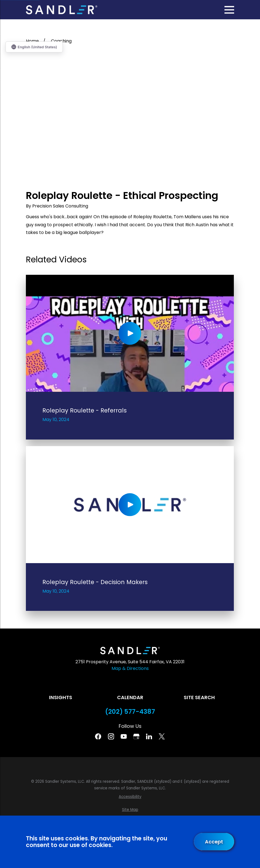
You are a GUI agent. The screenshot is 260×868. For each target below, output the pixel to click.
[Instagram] (111, 736)
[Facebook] (98, 736)
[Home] (62, 10)
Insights (61, 697)
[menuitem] (130, 797)
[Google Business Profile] (136, 736)
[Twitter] (162, 736)
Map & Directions (130, 668)
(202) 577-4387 (130, 712)
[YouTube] (124, 736)
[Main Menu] (229, 10)
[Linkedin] (149, 736)
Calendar (130, 697)
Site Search (199, 697)
